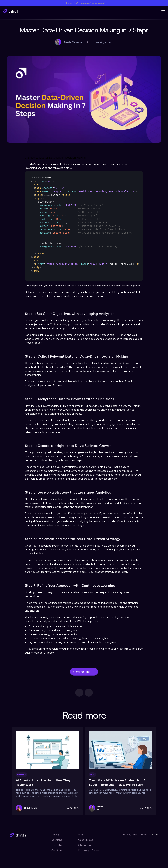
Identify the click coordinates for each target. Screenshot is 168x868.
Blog (81, 835)
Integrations (58, 845)
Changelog (84, 845)
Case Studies (85, 840)
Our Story (57, 850)
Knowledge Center (89, 850)
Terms (144, 835)
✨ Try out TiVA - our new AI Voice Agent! (84, 3)
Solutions (57, 840)
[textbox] (84, 226)
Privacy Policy (131, 835)
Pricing (55, 835)
